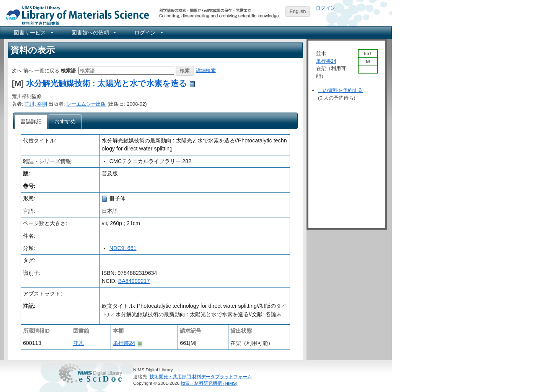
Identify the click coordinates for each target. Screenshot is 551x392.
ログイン (326, 8)
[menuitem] (33, 33)
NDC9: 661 (123, 248)
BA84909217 (134, 281)
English (298, 11)
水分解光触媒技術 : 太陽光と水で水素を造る (107, 83)
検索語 (68, 70)
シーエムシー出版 (86, 104)
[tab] (31, 122)
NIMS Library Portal (75, 15)
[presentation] (31, 122)
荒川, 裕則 (36, 104)
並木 (78, 343)
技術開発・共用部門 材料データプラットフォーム (201, 376)
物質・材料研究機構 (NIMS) (209, 383)
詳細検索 (206, 70)
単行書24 (124, 343)
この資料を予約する (340, 90)
